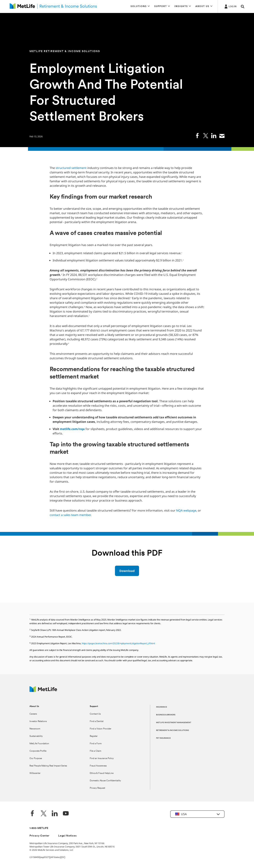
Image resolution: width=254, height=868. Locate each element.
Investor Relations (38, 721)
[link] (197, 136)
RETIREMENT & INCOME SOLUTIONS (173, 730)
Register (94, 736)
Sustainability (36, 736)
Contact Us (95, 714)
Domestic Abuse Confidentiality (105, 781)
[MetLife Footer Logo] (43, 691)
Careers (33, 714)
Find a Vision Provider (100, 729)
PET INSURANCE (163, 738)
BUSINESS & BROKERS (166, 715)
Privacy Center (39, 836)
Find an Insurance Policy (102, 759)
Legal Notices (67, 836)
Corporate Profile (38, 751)
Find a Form (96, 744)
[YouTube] (66, 814)
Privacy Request (97, 788)
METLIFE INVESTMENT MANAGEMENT (174, 723)
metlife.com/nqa (72, 429)
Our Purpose (36, 759)
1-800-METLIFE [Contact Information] (39, 828)
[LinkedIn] (55, 814)
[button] (140, 6)
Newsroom (35, 729)
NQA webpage (186, 510)
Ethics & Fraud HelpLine (102, 773)
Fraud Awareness (98, 766)
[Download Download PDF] (127, 571)
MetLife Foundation (39, 744)
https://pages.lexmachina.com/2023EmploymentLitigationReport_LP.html (118, 643)
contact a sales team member (70, 515)
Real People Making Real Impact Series (48, 766)
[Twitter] (44, 814)
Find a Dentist (97, 721)
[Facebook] (32, 814)
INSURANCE (162, 707)
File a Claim (95, 751)
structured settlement (71, 168)
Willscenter (35, 773)
